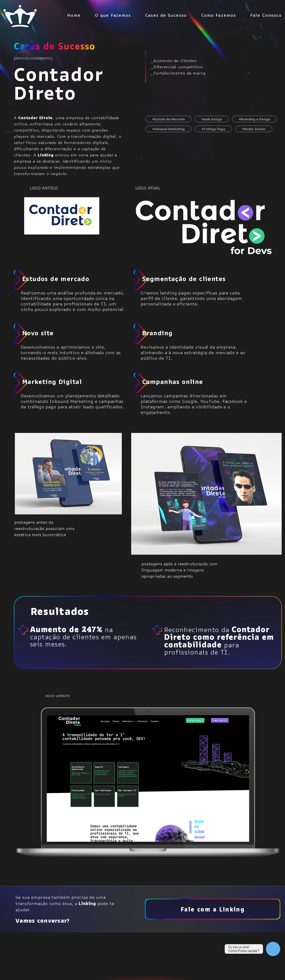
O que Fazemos (113, 16)
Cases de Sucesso (166, 16)
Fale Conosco (266, 16)
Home (74, 16)
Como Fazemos (219, 16)
